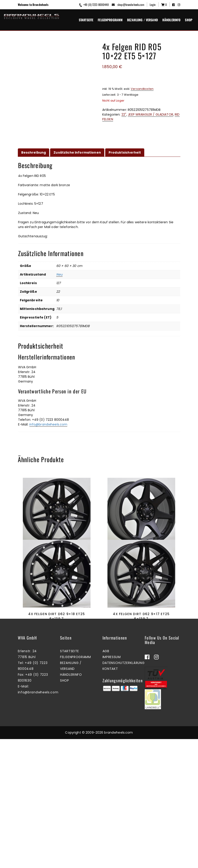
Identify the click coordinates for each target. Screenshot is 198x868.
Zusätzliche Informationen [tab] (77, 155)
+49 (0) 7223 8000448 (93, 5)
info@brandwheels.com (48, 427)
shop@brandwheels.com (128, 5)
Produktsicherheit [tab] (125, 155)
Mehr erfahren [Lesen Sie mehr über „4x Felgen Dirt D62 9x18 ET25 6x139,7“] (56, 706)
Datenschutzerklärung (124, 792)
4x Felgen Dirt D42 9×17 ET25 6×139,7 (141, 557)
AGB (106, 780)
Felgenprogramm (110, 20)
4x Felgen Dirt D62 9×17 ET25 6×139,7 (141, 682)
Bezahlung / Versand (142, 20)
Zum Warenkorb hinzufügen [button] (56, 581)
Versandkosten (142, 89)
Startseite (86, 20)
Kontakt (110, 798)
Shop (189, 20)
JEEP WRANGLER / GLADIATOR (150, 114)
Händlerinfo (171, 20)
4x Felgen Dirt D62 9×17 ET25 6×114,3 (57, 557)
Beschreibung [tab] (34, 155)
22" (124, 114)
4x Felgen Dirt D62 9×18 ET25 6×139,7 (57, 682)
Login (153, 5)
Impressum (112, 786)
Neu (59, 277)
